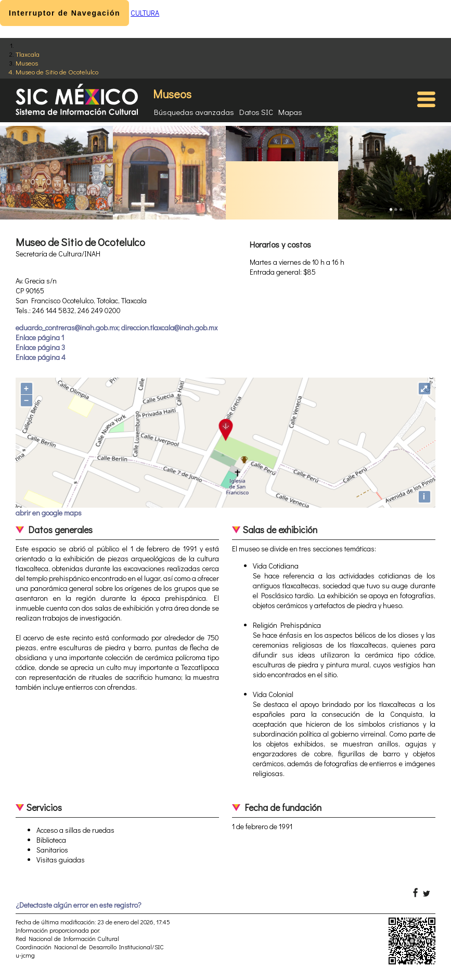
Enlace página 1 (40, 337)
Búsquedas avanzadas (194, 112)
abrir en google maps (49, 513)
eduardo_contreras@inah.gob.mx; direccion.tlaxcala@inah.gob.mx (117, 327)
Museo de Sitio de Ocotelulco (57, 72)
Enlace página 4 (41, 357)
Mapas (290, 112)
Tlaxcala (28, 54)
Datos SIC (256, 112)
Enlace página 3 (40, 347)
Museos (27, 63)
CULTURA (145, 13)
